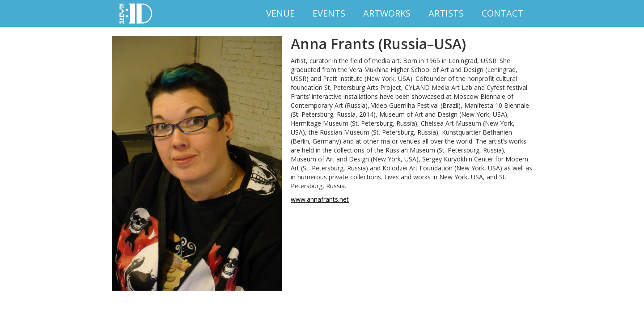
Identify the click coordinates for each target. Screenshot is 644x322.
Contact (502, 13)
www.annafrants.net (320, 199)
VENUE (280, 13)
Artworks (387, 13)
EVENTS (329, 13)
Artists (446, 13)
